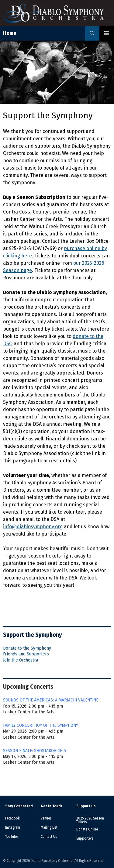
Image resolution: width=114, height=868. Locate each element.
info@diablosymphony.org (33, 527)
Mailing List (49, 827)
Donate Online (87, 829)
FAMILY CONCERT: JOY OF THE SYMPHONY (41, 725)
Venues (46, 818)
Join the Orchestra (21, 660)
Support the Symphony (33, 635)
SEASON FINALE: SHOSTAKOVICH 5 (35, 751)
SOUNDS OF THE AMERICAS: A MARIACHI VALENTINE (51, 700)
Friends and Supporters (26, 654)
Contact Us (49, 837)
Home (10, 33)
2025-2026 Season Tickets (90, 820)
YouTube (12, 837)
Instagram (13, 827)
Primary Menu (107, 33)
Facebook (12, 818)
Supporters (85, 838)
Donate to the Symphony (27, 648)
